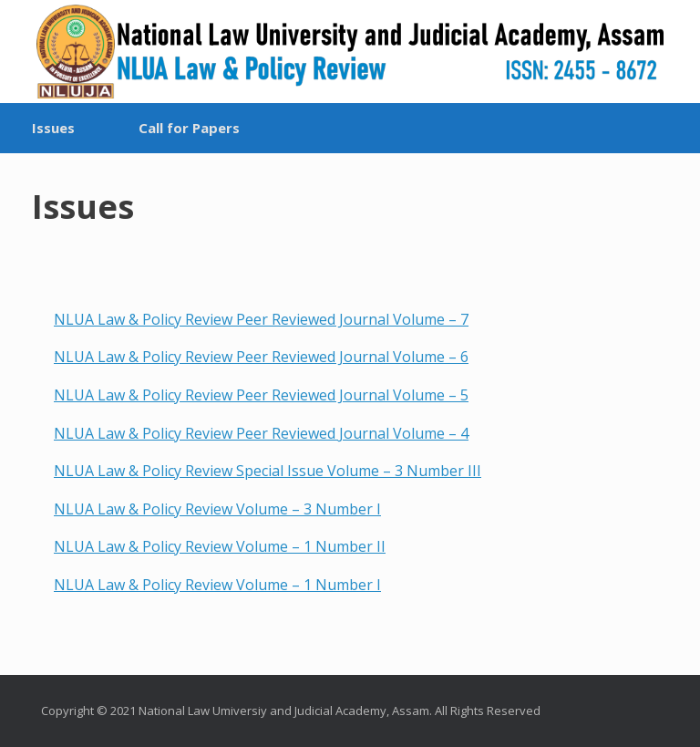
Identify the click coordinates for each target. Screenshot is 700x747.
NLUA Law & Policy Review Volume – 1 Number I (217, 585)
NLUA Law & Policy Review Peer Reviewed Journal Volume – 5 (261, 395)
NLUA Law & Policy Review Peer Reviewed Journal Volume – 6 (261, 357)
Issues (53, 128)
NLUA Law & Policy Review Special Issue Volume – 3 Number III (268, 471)
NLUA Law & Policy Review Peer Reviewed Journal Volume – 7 (261, 319)
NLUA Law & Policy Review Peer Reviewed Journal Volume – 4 (261, 433)
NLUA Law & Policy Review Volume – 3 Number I (217, 509)
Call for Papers (189, 128)
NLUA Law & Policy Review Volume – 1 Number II (220, 546)
